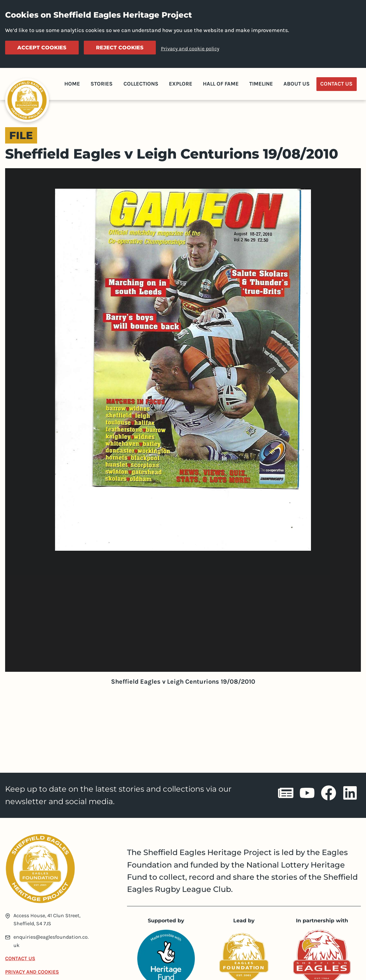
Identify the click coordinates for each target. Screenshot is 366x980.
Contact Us (336, 84)
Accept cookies (42, 48)
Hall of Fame (221, 84)
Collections (141, 84)
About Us (297, 84)
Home (72, 84)
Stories (102, 84)
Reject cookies (120, 48)
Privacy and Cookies (32, 972)
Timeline (261, 84)
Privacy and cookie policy (190, 49)
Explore (181, 84)
